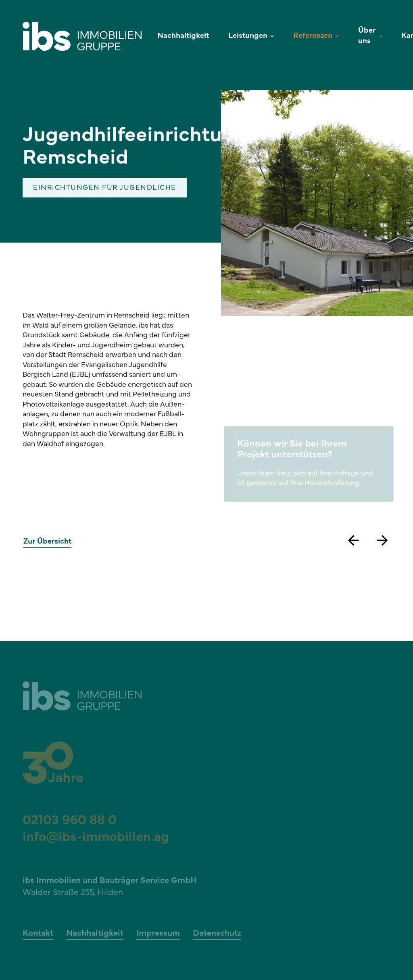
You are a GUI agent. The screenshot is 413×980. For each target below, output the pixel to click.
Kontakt (38, 934)
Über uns (367, 36)
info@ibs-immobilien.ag (96, 838)
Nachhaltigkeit (183, 36)
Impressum (158, 934)
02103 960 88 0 (70, 821)
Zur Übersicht (47, 543)
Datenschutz (217, 934)
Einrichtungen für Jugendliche (105, 188)
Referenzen (313, 36)
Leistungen (248, 36)
